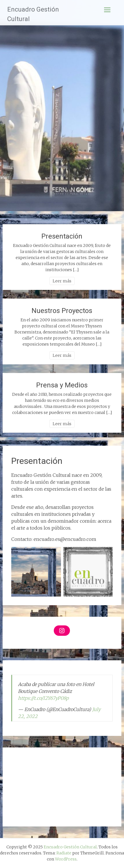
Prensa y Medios (62, 385)
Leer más (62, 281)
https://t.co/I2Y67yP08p (43, 698)
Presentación (62, 236)
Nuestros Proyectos (62, 311)
